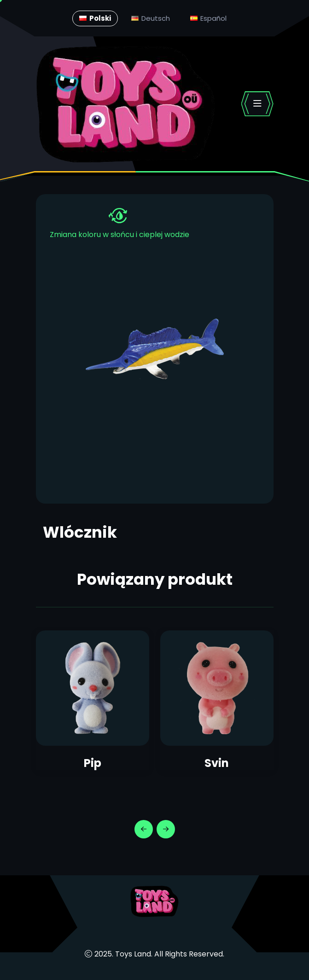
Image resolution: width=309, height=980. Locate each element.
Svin (217, 763)
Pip (93, 763)
